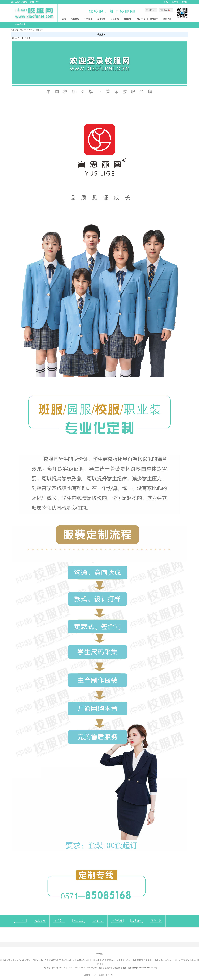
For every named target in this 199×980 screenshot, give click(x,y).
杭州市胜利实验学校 (164, 960)
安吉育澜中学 (109, 960)
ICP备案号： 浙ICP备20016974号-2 (56, 968)
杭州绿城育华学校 (8, 960)
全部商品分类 (19, 25)
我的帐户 (153, 10)
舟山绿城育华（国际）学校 (31, 960)
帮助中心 (175, 2)
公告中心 (30, 30)
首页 (22, 30)
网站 (155, 968)
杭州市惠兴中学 (94, 960)
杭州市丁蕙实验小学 (184, 960)
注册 (32, 2)
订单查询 (165, 2)
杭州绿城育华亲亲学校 (143, 960)
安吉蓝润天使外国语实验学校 (58, 960)
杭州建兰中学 (79, 960)
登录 (38, 2)
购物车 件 (166, 10)
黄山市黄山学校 (125, 960)
